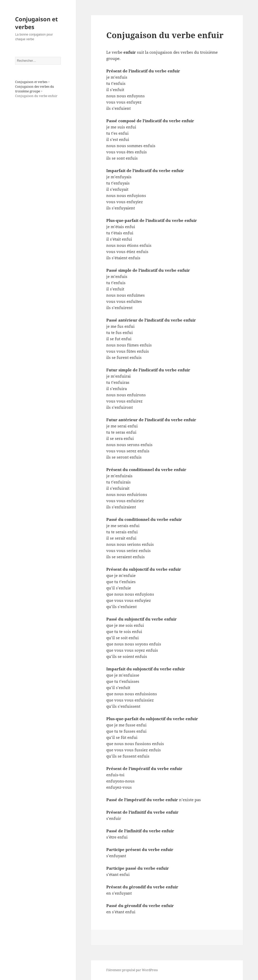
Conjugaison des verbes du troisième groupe (35, 89)
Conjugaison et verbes (37, 23)
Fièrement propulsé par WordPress (132, 970)
